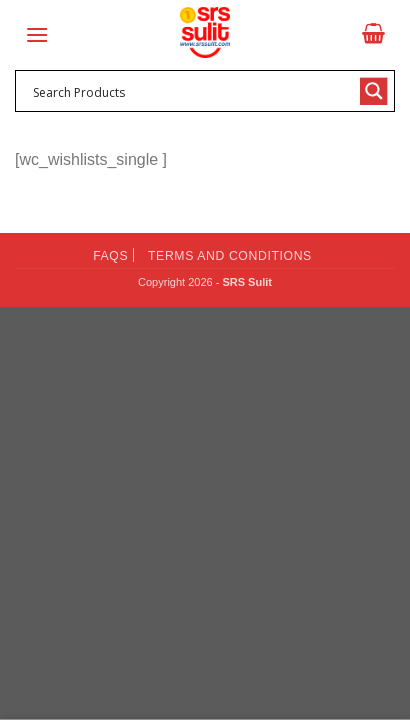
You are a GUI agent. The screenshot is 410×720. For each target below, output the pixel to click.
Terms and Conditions (230, 256)
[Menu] (37, 34)
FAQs (110, 256)
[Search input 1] (192, 91)
